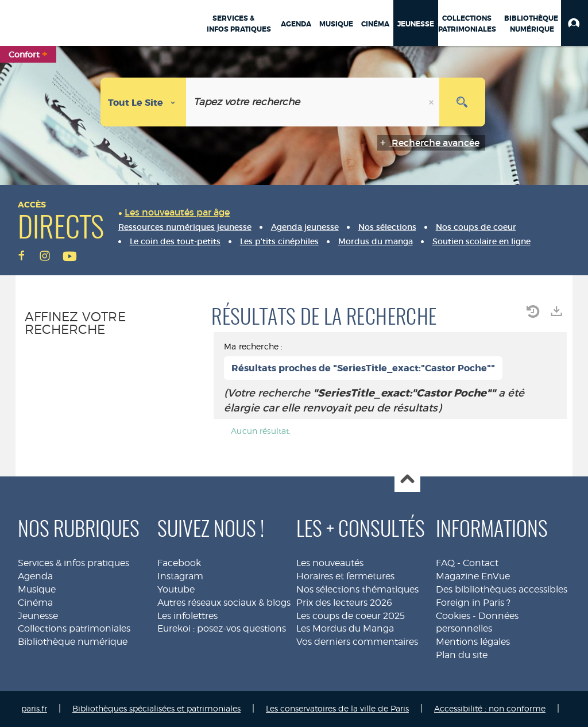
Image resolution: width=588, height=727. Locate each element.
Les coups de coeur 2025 (351, 616)
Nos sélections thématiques (357, 589)
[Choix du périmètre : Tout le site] (144, 102)
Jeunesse (38, 616)
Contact (481, 563)
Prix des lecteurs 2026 (344, 603)
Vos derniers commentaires (357, 642)
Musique (37, 589)
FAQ (445, 563)
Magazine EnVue (473, 576)
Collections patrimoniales (74, 628)
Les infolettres (187, 616)
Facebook (179, 563)
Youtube (176, 589)
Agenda (35, 576)
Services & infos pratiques (73, 563)
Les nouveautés (330, 563)
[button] (575, 23)
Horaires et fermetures (345, 576)
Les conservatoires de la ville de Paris (337, 708)
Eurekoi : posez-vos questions (222, 628)
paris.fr (34, 708)
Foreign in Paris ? (473, 603)
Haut (407, 480)
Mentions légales (473, 642)
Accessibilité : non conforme (490, 708)
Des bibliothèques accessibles (502, 589)
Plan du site (462, 655)
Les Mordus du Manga (345, 628)
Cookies (453, 616)
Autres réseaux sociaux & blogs (224, 603)
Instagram (180, 576)
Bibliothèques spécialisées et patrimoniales (156, 708)
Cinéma (35, 603)
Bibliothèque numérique (73, 642)
